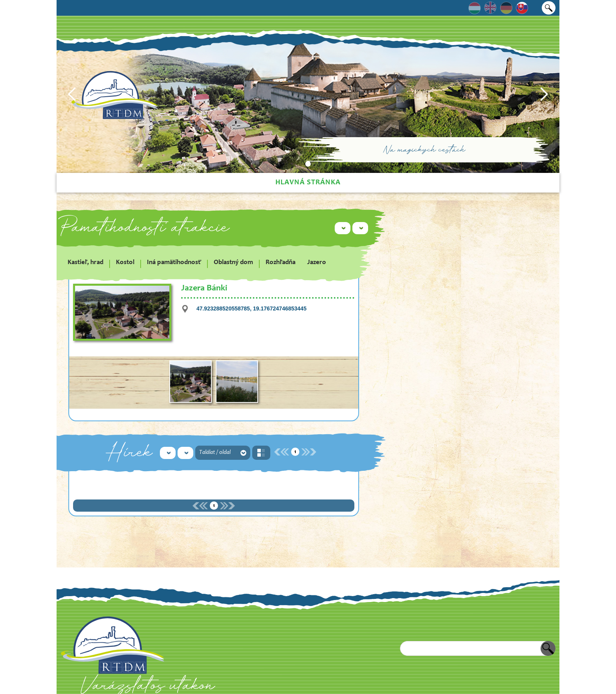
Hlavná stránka (308, 183)
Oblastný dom (233, 263)
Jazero (317, 263)
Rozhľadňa (280, 263)
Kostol (125, 263)
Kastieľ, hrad (85, 263)
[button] (72, 94)
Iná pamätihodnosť (174, 263)
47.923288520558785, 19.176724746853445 (251, 308)
